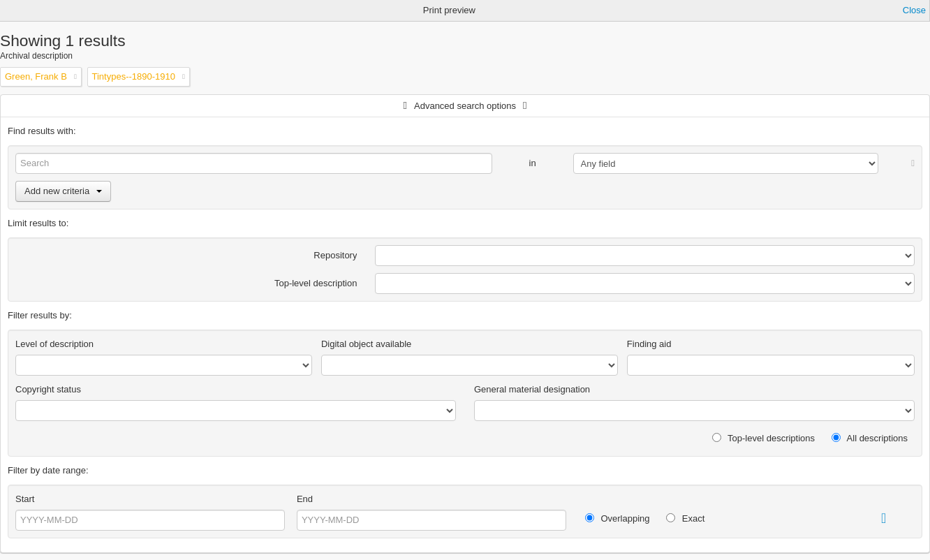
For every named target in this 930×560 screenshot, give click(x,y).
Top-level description (316, 283)
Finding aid (649, 344)
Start (25, 499)
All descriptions (870, 438)
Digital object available (366, 344)
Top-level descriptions (763, 438)
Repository (335, 255)
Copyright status (48, 389)
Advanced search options (465, 106)
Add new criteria (63, 191)
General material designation (532, 389)
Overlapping (618, 518)
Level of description (54, 344)
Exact (685, 518)
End (305, 499)
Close (914, 10)
